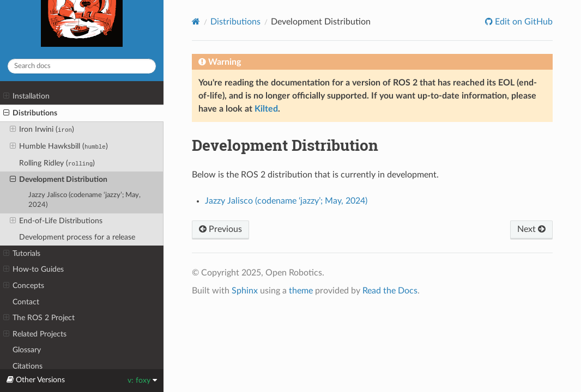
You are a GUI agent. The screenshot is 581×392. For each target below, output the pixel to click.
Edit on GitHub (523, 22)
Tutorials (22, 254)
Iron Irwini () (42, 130)
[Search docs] (82, 66)
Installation (26, 96)
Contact (26, 302)
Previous (220, 229)
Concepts (24, 286)
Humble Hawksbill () (59, 146)
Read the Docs (390, 291)
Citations (28, 366)
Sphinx (245, 291)
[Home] (196, 22)
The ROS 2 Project (39, 318)
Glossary (27, 350)
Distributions (30, 113)
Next (531, 229)
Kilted (266, 109)
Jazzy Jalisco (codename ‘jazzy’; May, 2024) (84, 200)
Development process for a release (77, 237)
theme (301, 291)
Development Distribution (59, 180)
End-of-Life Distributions (56, 221)
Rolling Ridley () (57, 163)
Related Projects (35, 334)
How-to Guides (34, 269)
